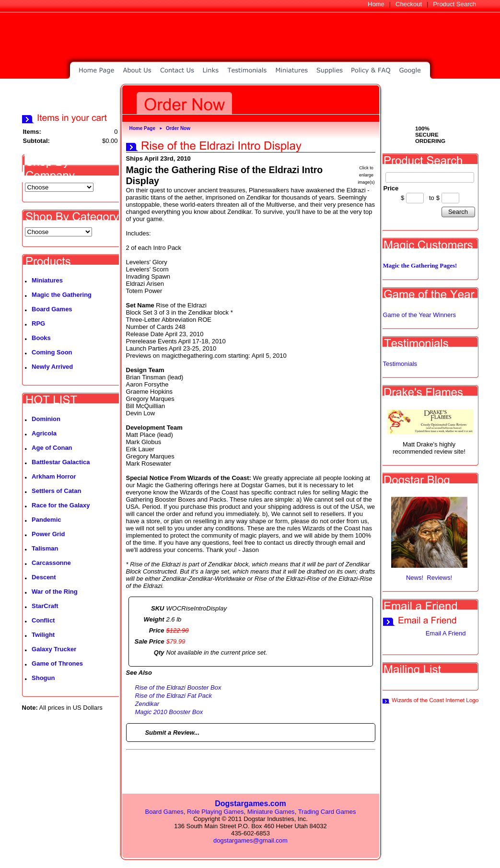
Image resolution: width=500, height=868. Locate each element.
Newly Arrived (52, 367)
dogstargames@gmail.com (250, 840)
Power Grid (48, 534)
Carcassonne (51, 563)
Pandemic (46, 520)
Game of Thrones (57, 663)
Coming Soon (52, 352)
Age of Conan (52, 448)
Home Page (142, 128)
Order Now (178, 128)
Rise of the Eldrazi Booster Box (178, 687)
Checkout (409, 4)
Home (376, 4)
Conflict (43, 620)
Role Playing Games (215, 812)
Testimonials (400, 364)
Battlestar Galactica (61, 462)
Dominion (46, 419)
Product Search (454, 4)
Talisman (45, 548)
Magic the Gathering (62, 295)
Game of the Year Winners (419, 315)
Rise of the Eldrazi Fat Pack (174, 696)
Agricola (44, 433)
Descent (44, 577)
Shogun (43, 678)
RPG (38, 323)
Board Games (52, 309)
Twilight (43, 635)
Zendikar (147, 704)
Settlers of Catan (56, 491)
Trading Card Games (327, 812)
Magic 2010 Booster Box (169, 712)
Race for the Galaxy (61, 505)
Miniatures (47, 280)
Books (41, 338)
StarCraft (45, 606)
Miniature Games (271, 812)
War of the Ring (55, 592)
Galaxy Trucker (54, 649)
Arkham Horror (54, 476)
